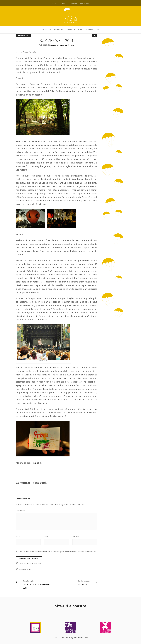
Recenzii (71, 30)
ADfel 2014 (78, 583)
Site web (76, 536)
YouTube (74, 3)
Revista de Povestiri (59, 45)
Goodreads (85, 3)
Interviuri (59, 30)
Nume (19, 536)
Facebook (56, 3)
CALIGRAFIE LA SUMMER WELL (35, 584)
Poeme (81, 30)
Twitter (65, 3)
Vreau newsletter (25, 569)
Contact (90, 30)
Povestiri (47, 30)
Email (47, 536)
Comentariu (20, 511)
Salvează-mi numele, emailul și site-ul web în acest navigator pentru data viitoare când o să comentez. (57, 552)
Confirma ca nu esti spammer (30, 563)
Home (72, 45)
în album (37, 463)
